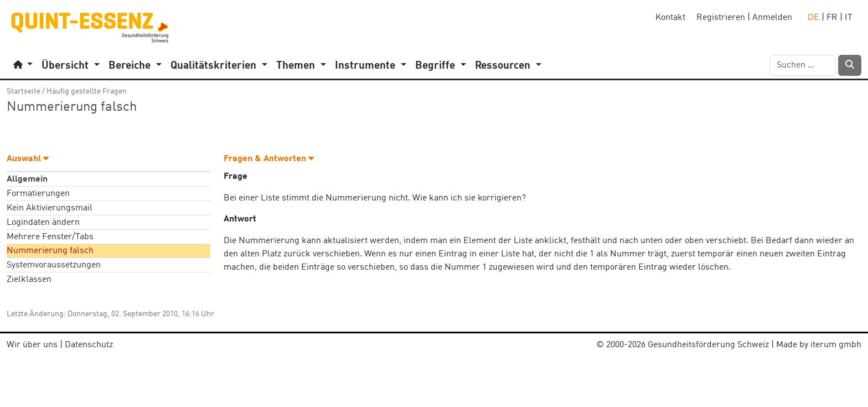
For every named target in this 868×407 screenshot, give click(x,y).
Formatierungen (38, 194)
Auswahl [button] (28, 159)
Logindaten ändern (43, 223)
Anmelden (772, 18)
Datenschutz (89, 345)
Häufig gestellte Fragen (87, 91)
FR (832, 18)
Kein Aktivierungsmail (50, 208)
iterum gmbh (836, 345)
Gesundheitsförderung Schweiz (708, 345)
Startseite (24, 91)
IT (849, 18)
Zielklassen (29, 280)
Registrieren (721, 18)
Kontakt (670, 18)
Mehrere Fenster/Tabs (50, 237)
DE (813, 18)
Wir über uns (32, 345)
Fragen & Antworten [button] (269, 159)
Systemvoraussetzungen (54, 265)
